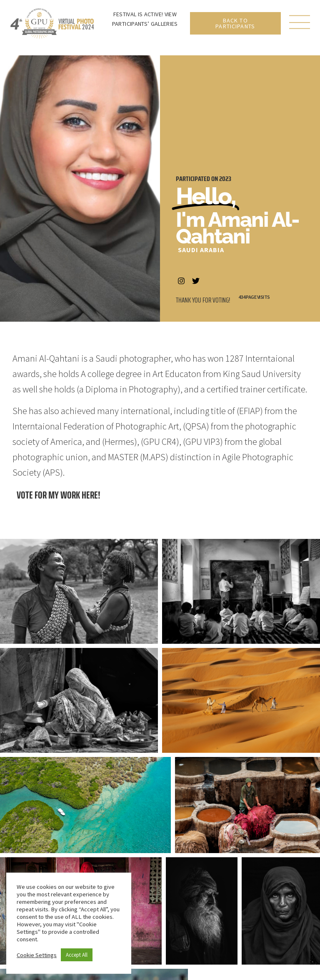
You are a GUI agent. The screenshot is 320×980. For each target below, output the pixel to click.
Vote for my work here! (59, 495)
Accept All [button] (77, 955)
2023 (225, 179)
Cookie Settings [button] (37, 955)
